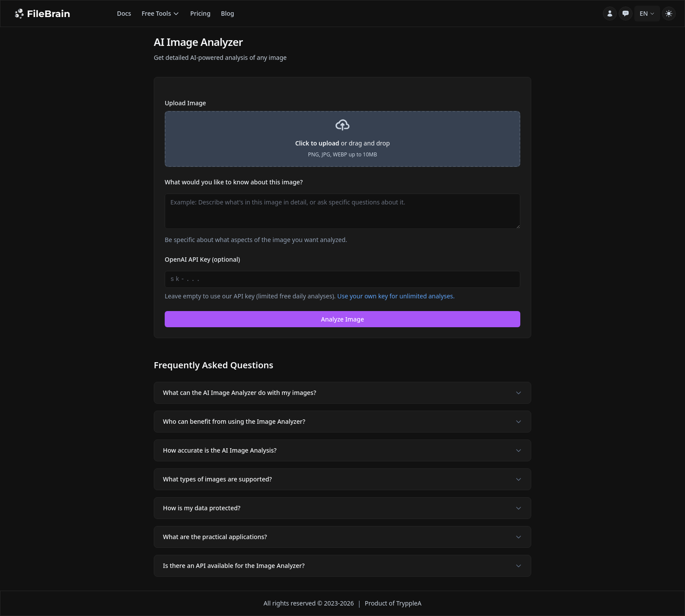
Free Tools (161, 13)
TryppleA (409, 603)
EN (647, 13)
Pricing (200, 13)
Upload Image (185, 103)
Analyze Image (342, 319)
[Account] (610, 14)
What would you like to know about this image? (234, 182)
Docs (124, 13)
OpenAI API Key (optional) (202, 259)
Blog (228, 13)
